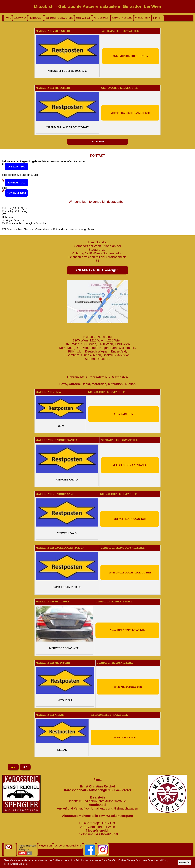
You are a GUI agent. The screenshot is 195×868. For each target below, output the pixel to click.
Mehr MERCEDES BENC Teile (127, 630)
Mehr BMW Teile (124, 414)
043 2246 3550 (16, 167)
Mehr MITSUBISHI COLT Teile (130, 56)
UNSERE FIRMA (143, 18)
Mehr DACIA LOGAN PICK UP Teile (130, 573)
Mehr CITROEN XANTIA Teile (130, 465)
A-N (13, 767)
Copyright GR (45, 846)
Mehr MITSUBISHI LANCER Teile (130, 113)
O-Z (25, 767)
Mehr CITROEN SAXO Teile (130, 519)
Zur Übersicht (98, 142)
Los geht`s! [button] (184, 862)
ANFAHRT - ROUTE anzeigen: (97, 270)
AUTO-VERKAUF (101, 18)
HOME (8, 18)
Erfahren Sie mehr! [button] (19, 864)
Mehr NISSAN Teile (125, 738)
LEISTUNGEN (20, 18)
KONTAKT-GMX (16, 193)
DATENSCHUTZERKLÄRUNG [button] (68, 846)
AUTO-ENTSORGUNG (122, 18)
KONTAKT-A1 (16, 183)
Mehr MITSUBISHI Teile (128, 687)
